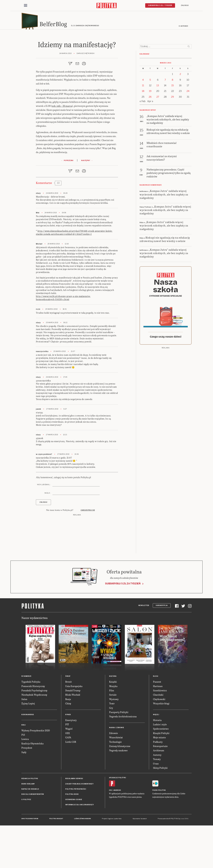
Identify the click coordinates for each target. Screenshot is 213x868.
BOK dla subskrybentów (33, 837)
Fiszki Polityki (159, 833)
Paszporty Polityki (119, 755)
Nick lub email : (44, 527)
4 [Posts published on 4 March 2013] (143, 120)
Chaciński (158, 737)
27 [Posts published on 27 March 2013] (158, 137)
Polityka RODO (72, 837)
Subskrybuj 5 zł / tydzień (160, 5)
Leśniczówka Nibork (82, 861)
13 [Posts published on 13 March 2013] (158, 126)
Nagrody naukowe (118, 793)
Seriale (113, 737)
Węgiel (69, 771)
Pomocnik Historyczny (33, 729)
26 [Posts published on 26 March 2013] (150, 137)
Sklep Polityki (160, 810)
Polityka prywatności (76, 832)
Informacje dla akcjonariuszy (80, 847)
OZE (68, 776)
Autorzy (157, 797)
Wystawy (114, 742)
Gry (111, 750)
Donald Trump (73, 733)
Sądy (24, 795)
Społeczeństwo (161, 771)
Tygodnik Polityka (31, 724)
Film (112, 733)
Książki (113, 724)
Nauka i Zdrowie (117, 770)
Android (117, 833)
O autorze (183, 27)
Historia (157, 763)
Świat (68, 719)
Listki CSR (71, 784)
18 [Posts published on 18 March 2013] (143, 132)
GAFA (68, 780)
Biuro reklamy (28, 826)
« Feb (143, 142)
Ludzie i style (160, 767)
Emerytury (71, 763)
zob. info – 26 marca (62, 107)
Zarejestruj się (88, 553)
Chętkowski (159, 742)
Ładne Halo (118, 861)
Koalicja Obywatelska (32, 786)
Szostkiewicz (160, 733)
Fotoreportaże (160, 789)
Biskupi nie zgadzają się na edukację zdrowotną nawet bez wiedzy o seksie (165, 279)
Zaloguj (185, 5)
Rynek (68, 757)
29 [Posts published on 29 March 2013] (172, 137)
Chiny (68, 746)
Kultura (113, 719)
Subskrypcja (162, 648)
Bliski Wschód (73, 737)
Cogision (110, 861)
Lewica (25, 782)
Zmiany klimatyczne (120, 789)
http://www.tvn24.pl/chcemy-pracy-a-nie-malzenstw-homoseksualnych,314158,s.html (63, 340)
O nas (156, 806)
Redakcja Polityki (30, 821)
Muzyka (113, 729)
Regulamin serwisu (74, 821)
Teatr (112, 746)
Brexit (69, 724)
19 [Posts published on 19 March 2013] (150, 132)
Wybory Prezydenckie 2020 (36, 773)
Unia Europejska (74, 729)
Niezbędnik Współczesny (34, 737)
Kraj (23, 767)
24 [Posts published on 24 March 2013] (188, 132)
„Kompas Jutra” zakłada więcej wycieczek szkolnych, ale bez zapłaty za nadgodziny (164, 235)
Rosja (68, 742)
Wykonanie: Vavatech (140, 861)
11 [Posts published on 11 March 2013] (143, 126)
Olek (38, 352)
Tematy (157, 802)
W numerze (26, 719)
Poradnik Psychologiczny (34, 733)
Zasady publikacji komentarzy (79, 826)
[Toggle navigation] (26, 6)
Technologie (115, 784)
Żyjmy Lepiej (28, 746)
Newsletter (144, 648)
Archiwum (159, 793)
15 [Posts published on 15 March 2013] (173, 126)
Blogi (156, 719)
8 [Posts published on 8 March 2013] (173, 120)
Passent (157, 724)
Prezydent (27, 790)
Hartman (158, 729)
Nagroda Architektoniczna (123, 759)
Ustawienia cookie (74, 842)
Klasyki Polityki (161, 776)
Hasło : (48, 536)
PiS (23, 777)
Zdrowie (114, 776)
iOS (110, 833)
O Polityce (26, 842)
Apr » (150, 142)
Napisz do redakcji (30, 832)
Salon (24, 742)
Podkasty (158, 784)
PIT (67, 767)
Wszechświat (116, 780)
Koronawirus (28, 757)
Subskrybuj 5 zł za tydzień (123, 626)
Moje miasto (159, 780)
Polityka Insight (56, 861)
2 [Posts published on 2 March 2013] (180, 114)
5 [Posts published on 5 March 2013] (150, 120)
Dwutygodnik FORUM (30, 861)
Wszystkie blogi (161, 746)
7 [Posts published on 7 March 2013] (165, 120)
